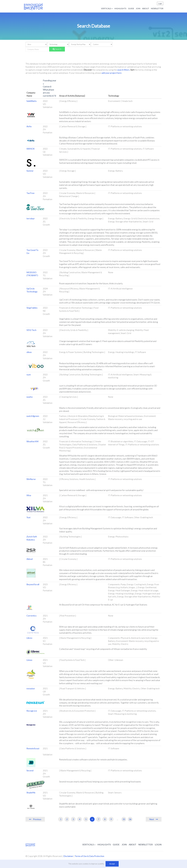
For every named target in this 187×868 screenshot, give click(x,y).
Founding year (49, 82)
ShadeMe (31, 793)
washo (30, 397)
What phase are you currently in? (49, 93)
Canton (47, 87)
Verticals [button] (107, 8)
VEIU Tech (31, 330)
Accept (112, 864)
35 (124, 819)
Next (152, 819)
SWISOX (31, 149)
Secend (30, 770)
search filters (123, 70)
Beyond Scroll (33, 584)
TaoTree (30, 193)
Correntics (31, 616)
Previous (37, 819)
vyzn (29, 375)
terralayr (31, 218)
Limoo (29, 660)
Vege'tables (32, 308)
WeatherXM (32, 441)
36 (130, 819)
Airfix (29, 126)
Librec (29, 638)
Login (160, 4)
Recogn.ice (32, 711)
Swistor (30, 171)
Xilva (29, 495)
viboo (29, 352)
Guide (131, 8)
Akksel (30, 559)
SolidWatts (32, 101)
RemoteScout (33, 748)
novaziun (31, 688)
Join (138, 8)
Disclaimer (68, 856)
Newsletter (157, 8)
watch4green (33, 416)
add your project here (112, 73)
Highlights (120, 8)
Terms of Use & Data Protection (89, 856)
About (146, 8)
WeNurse (31, 479)
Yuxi (28, 517)
